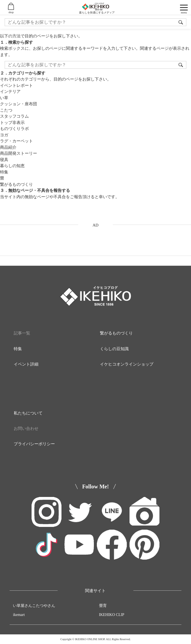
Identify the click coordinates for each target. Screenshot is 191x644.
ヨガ (4, 135)
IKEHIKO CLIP (112, 615)
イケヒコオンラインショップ (127, 364)
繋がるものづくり (16, 184)
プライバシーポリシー (34, 444)
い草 (4, 98)
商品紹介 (8, 147)
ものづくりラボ (14, 129)
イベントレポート (16, 85)
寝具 (4, 160)
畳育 (103, 606)
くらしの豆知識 (114, 349)
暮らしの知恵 (12, 166)
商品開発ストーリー (19, 153)
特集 (4, 172)
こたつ (6, 110)
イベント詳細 (26, 364)
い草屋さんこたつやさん (34, 606)
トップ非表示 (12, 123)
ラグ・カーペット (16, 141)
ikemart (19, 615)
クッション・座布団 (19, 104)
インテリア (10, 92)
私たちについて (28, 413)
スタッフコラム (14, 116)
